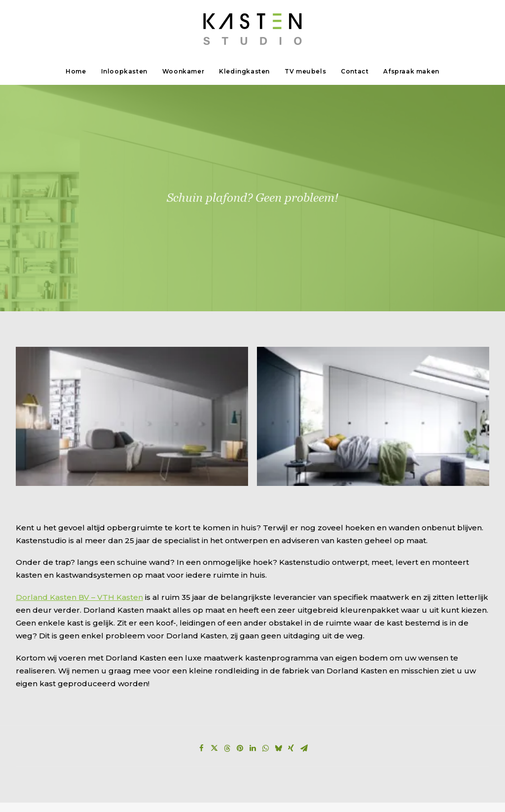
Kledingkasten (244, 71)
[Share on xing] (291, 670)
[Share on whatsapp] (265, 670)
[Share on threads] (227, 670)
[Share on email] (304, 670)
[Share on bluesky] (278, 670)
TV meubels (305, 71)
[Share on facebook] (201, 670)
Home (76, 71)
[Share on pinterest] (240, 670)
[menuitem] (79, 72)
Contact (355, 71)
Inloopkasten (124, 71)
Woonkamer (183, 71)
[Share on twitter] (214, 670)
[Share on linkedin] (252, 670)
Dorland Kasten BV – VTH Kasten (79, 519)
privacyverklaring (134, 791)
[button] (132, 338)
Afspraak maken (411, 71)
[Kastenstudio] (252, 29)
